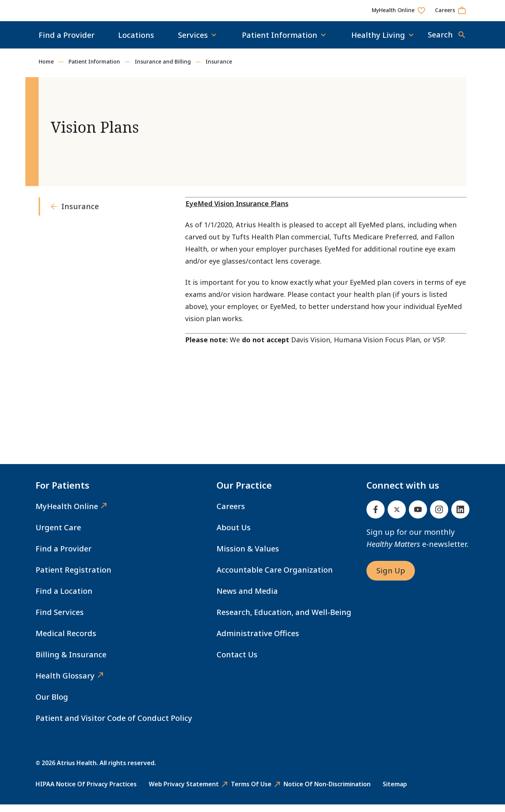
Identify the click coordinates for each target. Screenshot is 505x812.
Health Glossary (65, 683)
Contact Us (237, 662)
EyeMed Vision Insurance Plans (237, 211)
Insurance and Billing (163, 69)
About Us (234, 535)
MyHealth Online (67, 514)
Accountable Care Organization (275, 577)
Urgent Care (58, 535)
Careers (231, 514)
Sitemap (395, 792)
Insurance (219, 69)
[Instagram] (439, 517)
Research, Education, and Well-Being (284, 620)
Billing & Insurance (71, 662)
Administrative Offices (258, 641)
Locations (136, 43)
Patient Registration (73, 577)
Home (46, 69)
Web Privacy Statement (184, 792)
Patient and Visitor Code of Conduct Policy (114, 726)
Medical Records (66, 641)
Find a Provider (67, 43)
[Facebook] (376, 517)
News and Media (247, 599)
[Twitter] (397, 517)
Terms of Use (251, 792)
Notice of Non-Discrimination (327, 792)
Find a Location (64, 599)
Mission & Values (248, 556)
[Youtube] (418, 517)
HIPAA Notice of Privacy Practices (86, 792)
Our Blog (52, 704)
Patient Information (94, 69)
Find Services (60, 620)
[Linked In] (460, 517)
